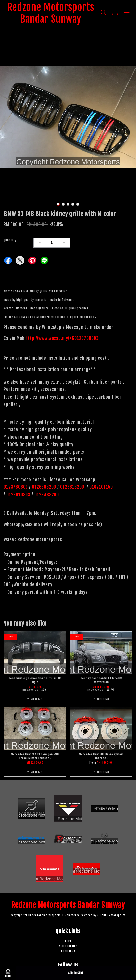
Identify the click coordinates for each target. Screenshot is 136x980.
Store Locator (68, 946)
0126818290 (73, 487)
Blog (68, 941)
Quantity (10, 240)
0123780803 (16, 487)
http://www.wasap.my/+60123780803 (62, 338)
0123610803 (18, 495)
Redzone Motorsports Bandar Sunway (51, 13)
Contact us (68, 951)
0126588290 (44, 487)
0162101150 (101, 487)
